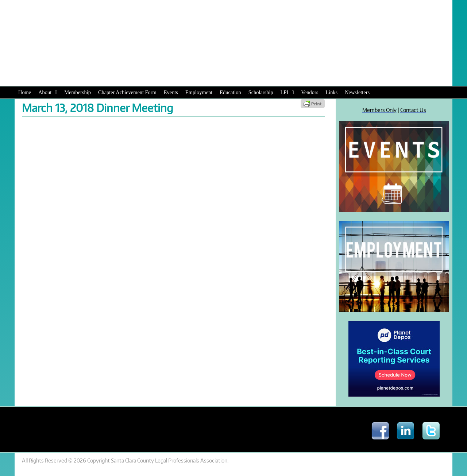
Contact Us (413, 110)
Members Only (379, 110)
